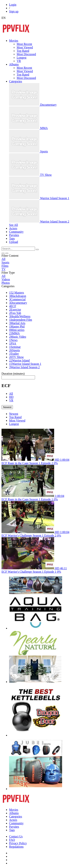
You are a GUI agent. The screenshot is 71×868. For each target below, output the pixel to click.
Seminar (15, 347)
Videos (6, 279)
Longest (22, 58)
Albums (14, 813)
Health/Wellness (20, 316)
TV (4, 269)
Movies (14, 810)
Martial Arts (17, 323)
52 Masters (17, 293)
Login (13, 5)
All (3, 259)
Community (16, 823)
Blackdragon (18, 296)
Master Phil (17, 326)
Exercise (15, 310)
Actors (13, 820)
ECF (13, 306)
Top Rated (23, 51)
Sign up (14, 11)
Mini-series (17, 330)
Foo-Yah (15, 313)
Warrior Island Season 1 (25, 364)
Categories (16, 816)
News (13, 340)
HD (11, 397)
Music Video (18, 337)
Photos (6, 283)
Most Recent (24, 44)
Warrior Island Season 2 (24, 367)
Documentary (18, 303)
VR (19, 61)
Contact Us (16, 836)
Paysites (14, 827)
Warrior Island (19, 360)
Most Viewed (25, 47)
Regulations (16, 847)
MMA (14, 333)
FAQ (12, 840)
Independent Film (21, 320)
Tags (12, 830)
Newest (14, 414)
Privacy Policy (18, 843)
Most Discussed (26, 54)
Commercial (17, 299)
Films (5, 266)
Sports (5, 262)
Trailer (14, 354)
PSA (13, 343)
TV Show (16, 357)
